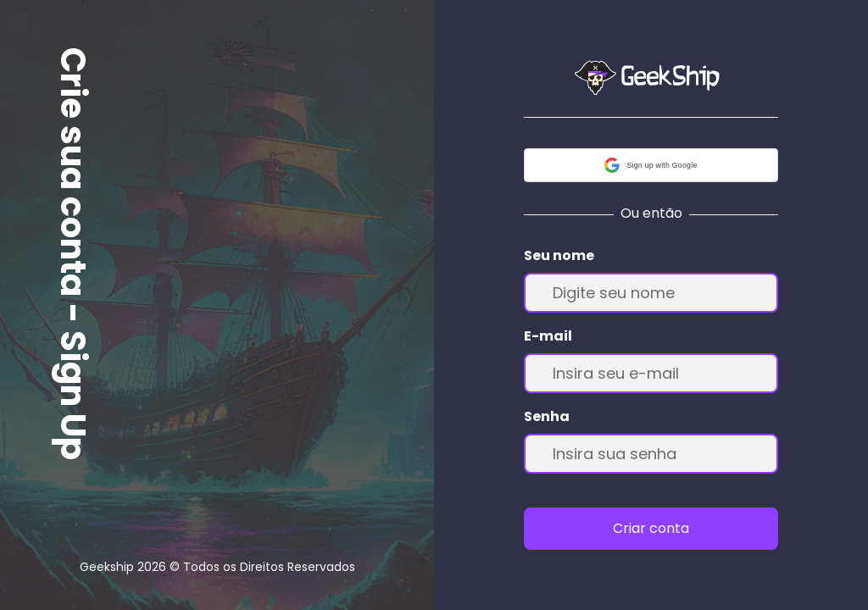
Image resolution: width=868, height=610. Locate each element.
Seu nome (559, 255)
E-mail (548, 336)
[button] (651, 165)
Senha (547, 416)
